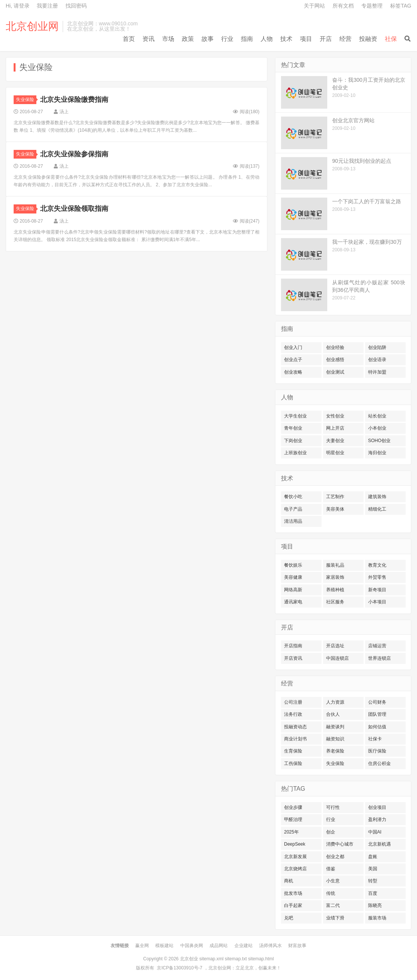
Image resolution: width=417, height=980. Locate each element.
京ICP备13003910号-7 (180, 968)
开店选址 (335, 646)
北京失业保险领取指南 (74, 209)
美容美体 (335, 509)
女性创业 (335, 416)
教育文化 (377, 565)
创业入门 (293, 347)
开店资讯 (293, 658)
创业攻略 (293, 372)
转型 (373, 881)
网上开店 (335, 428)
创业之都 (335, 857)
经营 (345, 39)
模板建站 (164, 946)
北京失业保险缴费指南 (74, 100)
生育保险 (293, 751)
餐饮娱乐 (293, 565)
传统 (331, 893)
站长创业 (377, 416)
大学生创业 (295, 416)
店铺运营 (377, 646)
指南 (247, 39)
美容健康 (293, 577)
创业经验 (335, 347)
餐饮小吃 (293, 497)
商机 (289, 881)
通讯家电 (293, 602)
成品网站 (219, 946)
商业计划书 (295, 739)
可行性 (333, 807)
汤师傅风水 (270, 946)
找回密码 (76, 6)
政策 (188, 39)
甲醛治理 (293, 820)
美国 (373, 869)
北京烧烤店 (295, 869)
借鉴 (331, 869)
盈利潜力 (377, 820)
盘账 (373, 857)
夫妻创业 (335, 441)
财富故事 (297, 946)
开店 (326, 39)
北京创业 (189, 959)
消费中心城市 (340, 844)
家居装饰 (335, 577)
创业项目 (377, 807)
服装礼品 (335, 565)
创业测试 (335, 372)
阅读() (246, 112)
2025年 (291, 832)
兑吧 (289, 918)
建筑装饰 (377, 497)
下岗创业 (293, 441)
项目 (306, 39)
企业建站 (244, 946)
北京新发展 (295, 857)
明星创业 (335, 453)
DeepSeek (295, 844)
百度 (373, 893)
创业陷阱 (377, 347)
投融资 (368, 39)
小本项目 (377, 602)
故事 (208, 39)
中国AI (375, 832)
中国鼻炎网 (192, 946)
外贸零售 (377, 577)
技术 (286, 39)
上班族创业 (295, 453)
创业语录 (377, 360)
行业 (227, 39)
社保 (391, 39)
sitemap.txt (236, 959)
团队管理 (377, 714)
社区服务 (335, 602)
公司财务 (377, 702)
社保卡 (375, 739)
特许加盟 (377, 372)
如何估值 (377, 727)
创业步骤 (293, 807)
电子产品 (293, 509)
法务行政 (293, 714)
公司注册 (293, 702)
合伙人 (333, 714)
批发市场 (293, 893)
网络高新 (293, 590)
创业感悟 (335, 360)
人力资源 (335, 702)
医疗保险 (377, 751)
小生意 (333, 881)
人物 (267, 39)
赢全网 (142, 946)
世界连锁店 (380, 658)
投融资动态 (295, 727)
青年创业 (293, 428)
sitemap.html (261, 959)
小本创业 (377, 428)
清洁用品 (293, 521)
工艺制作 (335, 497)
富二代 (333, 905)
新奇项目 (377, 590)
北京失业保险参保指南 (74, 154)
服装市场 (377, 918)
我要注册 (47, 6)
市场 (168, 39)
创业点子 (293, 360)
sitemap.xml (211, 959)
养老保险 (335, 751)
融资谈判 (335, 727)
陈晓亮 (375, 905)
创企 (331, 832)
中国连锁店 (337, 658)
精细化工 (377, 509)
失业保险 (26, 100)
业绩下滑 (335, 918)
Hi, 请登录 (18, 6)
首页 (129, 39)
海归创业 (377, 453)
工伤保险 (293, 763)
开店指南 (293, 646)
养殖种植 (335, 590)
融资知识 (335, 739)
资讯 (148, 39)
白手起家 (293, 905)
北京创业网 (32, 26)
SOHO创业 (379, 441)
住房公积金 (380, 763)
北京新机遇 (380, 844)
